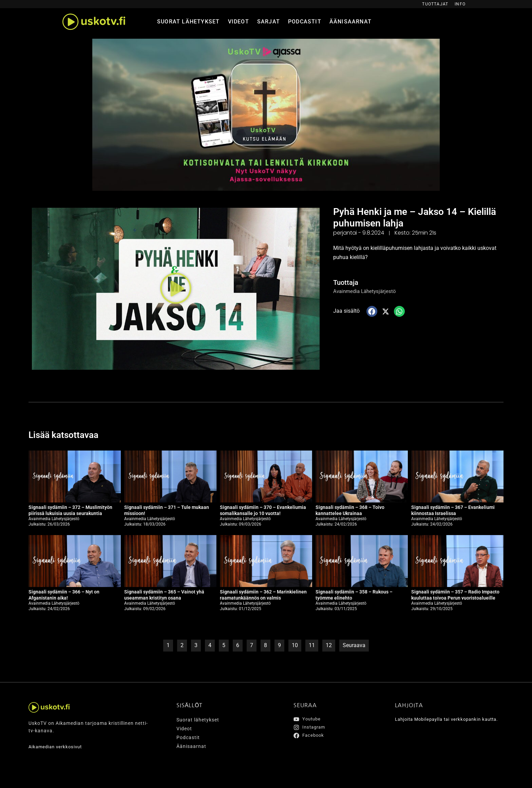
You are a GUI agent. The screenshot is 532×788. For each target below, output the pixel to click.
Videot (239, 22)
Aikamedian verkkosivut (57, 747)
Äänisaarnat (350, 22)
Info (460, 4)
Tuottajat (435, 4)
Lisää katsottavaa (68, 434)
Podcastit (305, 22)
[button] (176, 289)
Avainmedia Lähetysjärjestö (366, 291)
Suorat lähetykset (188, 22)
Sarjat (269, 22)
